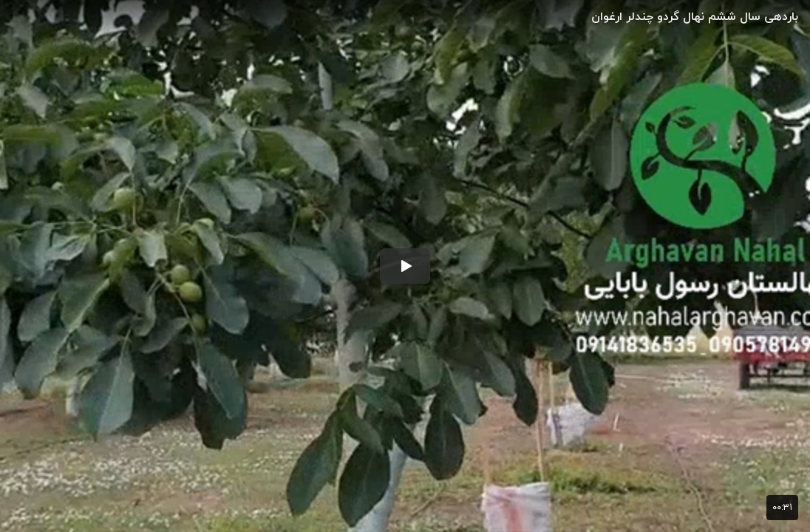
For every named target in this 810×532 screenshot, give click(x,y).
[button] (405, 266)
